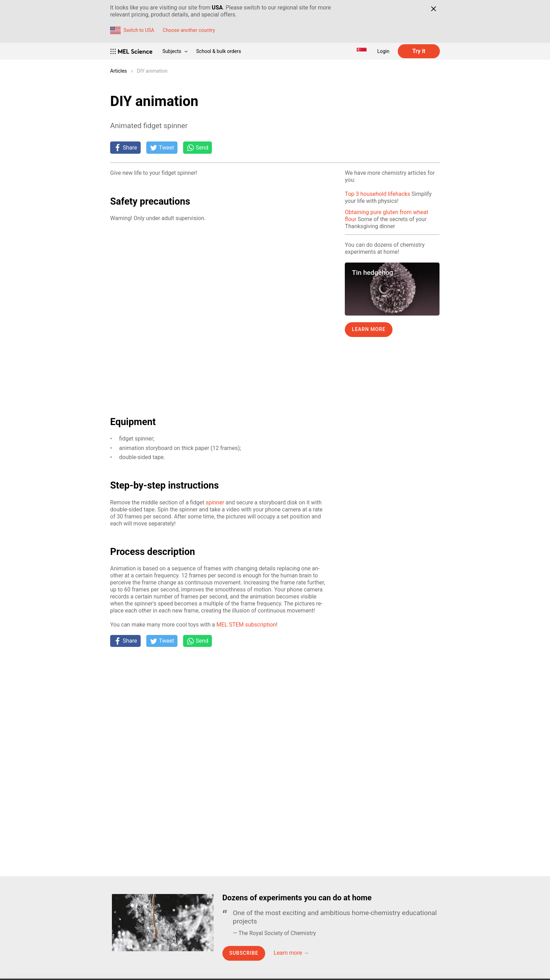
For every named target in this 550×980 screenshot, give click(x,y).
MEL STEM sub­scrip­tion (246, 625)
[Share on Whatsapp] (197, 147)
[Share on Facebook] (125, 147)
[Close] (433, 9)
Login (383, 51)
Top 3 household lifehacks (377, 194)
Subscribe (244, 953)
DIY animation (152, 71)
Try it (419, 51)
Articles (119, 71)
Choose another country (189, 30)
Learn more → (291, 953)
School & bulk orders (219, 51)
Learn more (369, 329)
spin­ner (215, 502)
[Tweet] (162, 147)
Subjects (175, 51)
